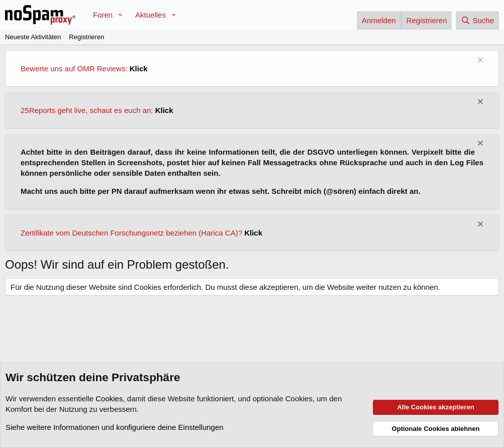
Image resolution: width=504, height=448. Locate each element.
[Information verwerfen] (479, 61)
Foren (103, 15)
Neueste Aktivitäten (33, 37)
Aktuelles (150, 15)
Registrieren (86, 37)
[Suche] (477, 20)
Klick (139, 69)
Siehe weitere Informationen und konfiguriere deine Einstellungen (115, 427)
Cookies (109, 399)
